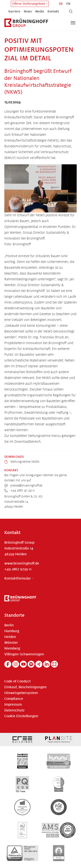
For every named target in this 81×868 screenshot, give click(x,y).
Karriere (14, 11)
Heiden (10, 637)
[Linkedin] (47, 664)
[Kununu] (54, 664)
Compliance (14, 699)
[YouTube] (23, 664)
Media (40, 11)
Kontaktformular (18, 578)
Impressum (13, 705)
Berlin (9, 625)
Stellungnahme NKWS (24, 462)
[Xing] (39, 664)
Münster (11, 643)
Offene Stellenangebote (29, 4)
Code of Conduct (17, 681)
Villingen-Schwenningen (24, 654)
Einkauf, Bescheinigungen (25, 687)
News (28, 11)
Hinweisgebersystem (21, 693)
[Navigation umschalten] (73, 23)
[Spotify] (31, 664)
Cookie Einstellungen (21, 716)
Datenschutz (14, 710)
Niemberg (12, 648)
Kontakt (53, 11)
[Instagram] (16, 664)
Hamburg (12, 631)
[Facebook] (8, 664)
